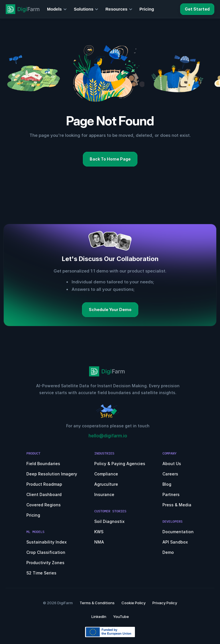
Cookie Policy (133, 603)
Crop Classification (46, 552)
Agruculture (106, 484)
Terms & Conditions (97, 603)
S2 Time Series (41, 573)
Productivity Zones (45, 563)
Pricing (33, 515)
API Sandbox (175, 542)
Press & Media (177, 505)
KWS (99, 532)
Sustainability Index (47, 542)
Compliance (106, 474)
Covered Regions (44, 505)
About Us (172, 464)
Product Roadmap (44, 484)
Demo (168, 552)
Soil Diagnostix (109, 521)
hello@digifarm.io (108, 436)
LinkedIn (99, 617)
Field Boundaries (43, 464)
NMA (99, 542)
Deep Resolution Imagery (52, 474)
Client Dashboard (44, 494)
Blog (167, 484)
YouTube (121, 617)
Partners (171, 494)
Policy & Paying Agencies (120, 464)
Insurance (104, 494)
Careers (170, 474)
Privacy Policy (165, 603)
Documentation (178, 532)
